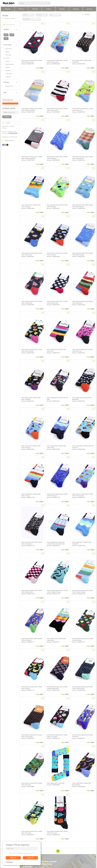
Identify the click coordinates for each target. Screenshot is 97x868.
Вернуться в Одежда (10, 18)
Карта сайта (62, 849)
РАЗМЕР (6, 29)
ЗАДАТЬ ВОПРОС (9, 140)
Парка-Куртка (9, 64)
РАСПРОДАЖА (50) (8, 100)
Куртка (7, 52)
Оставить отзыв (49, 767)
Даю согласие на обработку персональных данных (22, 853)
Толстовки (9, 74)
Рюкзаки (35, 9)
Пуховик (8, 71)
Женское (21, 9)
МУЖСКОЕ (30, 858)
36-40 (6, 35)
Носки (7, 58)
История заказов (20, 813)
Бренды (62, 9)
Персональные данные (42, 819)
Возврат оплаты (5, 819)
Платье (8, 67)
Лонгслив (8, 55)
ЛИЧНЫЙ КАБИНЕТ (21, 808)
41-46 (12, 35)
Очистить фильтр (10, 25)
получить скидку (9, 108)
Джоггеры (9, 49)
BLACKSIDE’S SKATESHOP (43, 808)
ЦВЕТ (5, 93)
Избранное (19, 816)
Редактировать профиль (22, 811)
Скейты (49, 9)
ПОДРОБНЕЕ (92, 815)
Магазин (76, 9)
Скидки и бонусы (40, 816)
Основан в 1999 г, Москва (65, 846)
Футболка (8, 77)
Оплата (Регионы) (6, 813)
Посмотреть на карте (43, 847)
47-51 (6, 38)
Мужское (8, 9)
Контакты (38, 813)
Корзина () (19, 819)
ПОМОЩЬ (4, 808)
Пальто (8, 61)
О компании (39, 811)
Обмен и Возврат (5, 816)
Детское (89, 9)
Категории (8, 45)
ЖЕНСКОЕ (13, 858)
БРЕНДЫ (6, 82)
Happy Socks (9, 86)
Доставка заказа (5, 811)
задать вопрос (29, 738)
